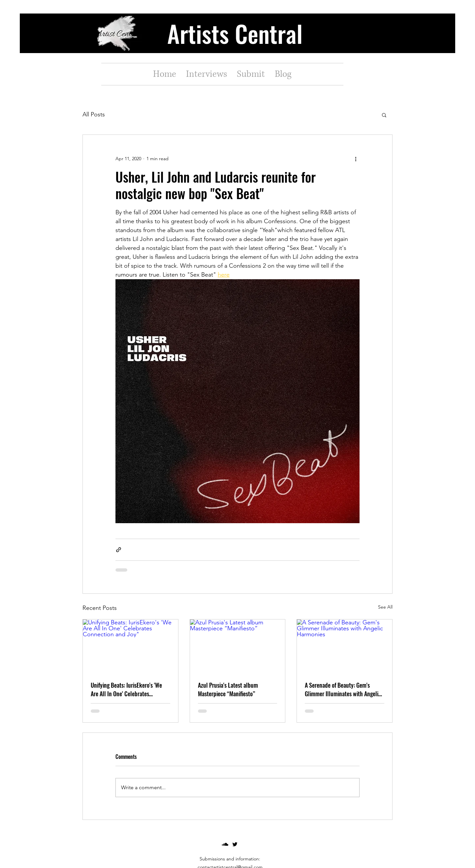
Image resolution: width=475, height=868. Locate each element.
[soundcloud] (225, 844)
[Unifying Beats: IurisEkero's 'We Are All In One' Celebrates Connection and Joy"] (130, 646)
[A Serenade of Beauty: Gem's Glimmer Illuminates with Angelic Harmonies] (345, 646)
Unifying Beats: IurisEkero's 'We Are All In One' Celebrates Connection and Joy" (126, 689)
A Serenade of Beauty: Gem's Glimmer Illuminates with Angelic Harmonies (343, 689)
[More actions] (356, 159)
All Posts (94, 114)
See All (385, 607)
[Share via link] (119, 550)
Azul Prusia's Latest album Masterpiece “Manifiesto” (228, 689)
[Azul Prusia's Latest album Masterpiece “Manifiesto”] (238, 646)
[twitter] (235, 844)
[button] (384, 115)
